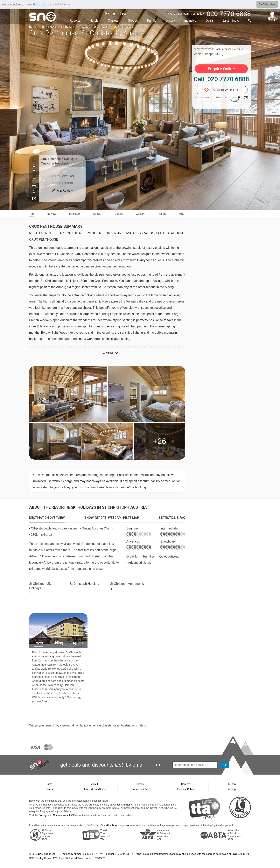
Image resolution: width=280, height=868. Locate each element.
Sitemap (231, 789)
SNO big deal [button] (267, 4)
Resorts (75, 21)
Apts (127, 584)
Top (32, 214)
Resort (162, 214)
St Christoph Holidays (40, 586)
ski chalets (104, 725)
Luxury (170, 21)
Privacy (49, 789)
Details (97, 214)
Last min (231, 21)
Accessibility (140, 789)
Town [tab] (38, 643)
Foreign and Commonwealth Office (58, 815)
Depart (119, 214)
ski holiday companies (118, 825)
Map (182, 214)
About (95, 784)
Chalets (113, 21)
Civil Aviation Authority (120, 805)
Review (52, 214)
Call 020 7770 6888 (221, 79)
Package (74, 214)
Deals (210, 21)
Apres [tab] (78, 643)
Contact (140, 784)
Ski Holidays (49, 27)
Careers (185, 784)
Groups (133, 21)
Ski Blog (231, 784)
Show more (105, 353)
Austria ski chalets (133, 725)
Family (152, 21)
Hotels (94, 21)
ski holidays (83, 725)
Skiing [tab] (58, 643)
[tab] (47, 518)
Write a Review (62, 190)
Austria (84, 27)
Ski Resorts (68, 27)
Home (33, 27)
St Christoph (101, 27)
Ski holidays (116, 14)
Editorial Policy (186, 789)
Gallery (140, 214)
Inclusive (190, 21)
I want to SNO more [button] (58, 4)
